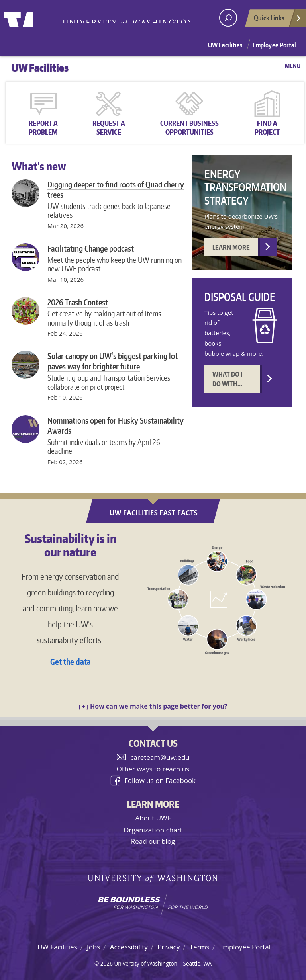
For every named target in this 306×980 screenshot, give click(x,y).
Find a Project (267, 127)
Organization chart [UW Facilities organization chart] (153, 830)
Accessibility (129, 947)
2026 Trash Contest (78, 302)
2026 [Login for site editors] (107, 963)
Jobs (93, 947)
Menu (293, 66)
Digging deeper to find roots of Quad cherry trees (116, 189)
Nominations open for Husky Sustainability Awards (116, 426)
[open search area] (228, 18)
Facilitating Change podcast (91, 248)
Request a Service (109, 127)
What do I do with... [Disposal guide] (227, 379)
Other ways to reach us (153, 769)
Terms (200, 947)
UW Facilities (225, 45)
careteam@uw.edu (160, 757)
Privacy (169, 947)
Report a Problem (43, 127)
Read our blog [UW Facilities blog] (153, 841)
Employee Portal (274, 45)
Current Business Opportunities (189, 127)
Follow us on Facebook (160, 780)
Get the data (71, 662)
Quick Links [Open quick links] (278, 20)
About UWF (153, 818)
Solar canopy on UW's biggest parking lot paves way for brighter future (113, 361)
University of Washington (36, 18)
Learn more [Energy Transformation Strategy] (231, 247)
